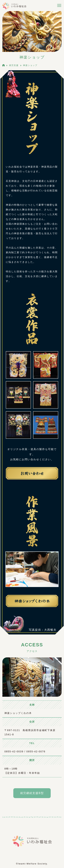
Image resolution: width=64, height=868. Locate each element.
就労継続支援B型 (32, 793)
